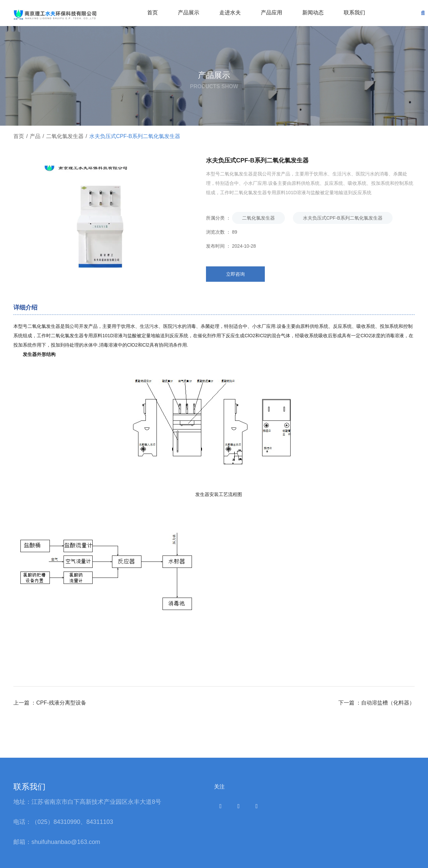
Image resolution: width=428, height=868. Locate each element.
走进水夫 (230, 13)
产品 (35, 136)
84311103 (100, 822)
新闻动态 (313, 13)
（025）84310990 (56, 822)
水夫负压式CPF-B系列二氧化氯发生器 (343, 218)
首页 (152, 13)
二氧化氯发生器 (65, 136)
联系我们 (354, 13)
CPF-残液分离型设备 (61, 703)
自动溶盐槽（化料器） (388, 703)
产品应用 (272, 13)
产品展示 (189, 13)
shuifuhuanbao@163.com (67, 842)
